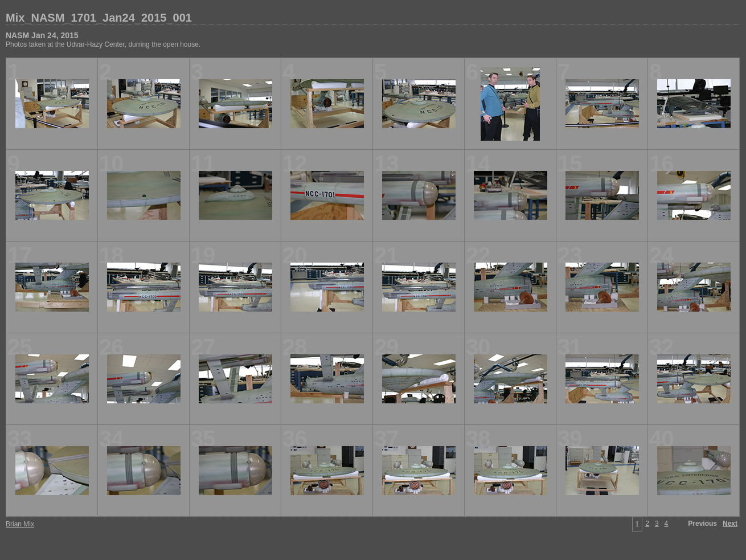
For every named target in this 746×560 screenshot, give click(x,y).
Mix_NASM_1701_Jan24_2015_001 (99, 18)
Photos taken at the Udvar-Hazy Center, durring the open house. (103, 44)
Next (730, 524)
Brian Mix (20, 524)
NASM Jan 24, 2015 (42, 35)
